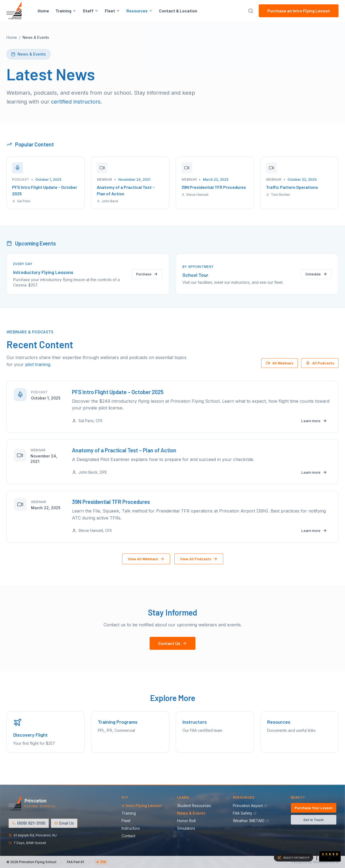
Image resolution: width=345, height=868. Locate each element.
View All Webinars (146, 569)
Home (43, 11)
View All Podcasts (199, 569)
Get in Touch (314, 820)
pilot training (38, 364)
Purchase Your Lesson (314, 808)
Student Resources (196, 806)
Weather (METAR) (251, 821)
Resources (139, 11)
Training (66, 11)
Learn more (313, 422)
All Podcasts (320, 363)
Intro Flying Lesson (143, 806)
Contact (130, 836)
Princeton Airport (250, 806)
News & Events (193, 813)
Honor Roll (188, 821)
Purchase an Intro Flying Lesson (299, 11)
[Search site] (251, 12)
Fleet (112, 11)
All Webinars (280, 363)
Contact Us (172, 654)
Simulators (188, 828)
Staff (91, 11)
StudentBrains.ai (326, 862)
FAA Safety (245, 813)
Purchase (147, 274)
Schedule (316, 274)
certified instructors (76, 102)
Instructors (132, 828)
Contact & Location (178, 11)
